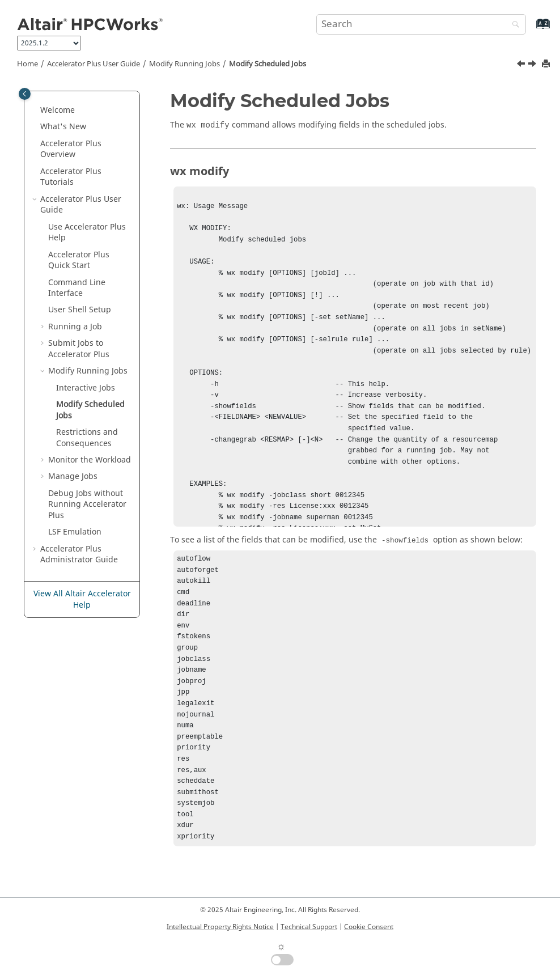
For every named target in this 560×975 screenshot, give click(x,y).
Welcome (58, 110)
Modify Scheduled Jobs (268, 64)
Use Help (87, 233)
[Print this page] (547, 64)
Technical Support (309, 927)
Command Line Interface (77, 288)
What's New (63, 127)
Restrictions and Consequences (87, 438)
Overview (71, 149)
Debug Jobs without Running (87, 505)
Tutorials (71, 177)
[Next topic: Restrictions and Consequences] (533, 65)
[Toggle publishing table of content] (25, 94)
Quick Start (79, 260)
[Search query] (421, 24)
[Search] (513, 25)
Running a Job (75, 327)
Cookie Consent (369, 927)
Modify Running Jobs (184, 64)
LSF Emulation (75, 532)
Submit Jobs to (79, 349)
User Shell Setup (80, 310)
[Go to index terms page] (531, 29)
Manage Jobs (73, 476)
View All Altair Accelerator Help (82, 599)
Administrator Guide (79, 555)
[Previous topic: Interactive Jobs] (522, 65)
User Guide (94, 64)
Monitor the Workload (90, 460)
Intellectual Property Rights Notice (220, 927)
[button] (36, 111)
